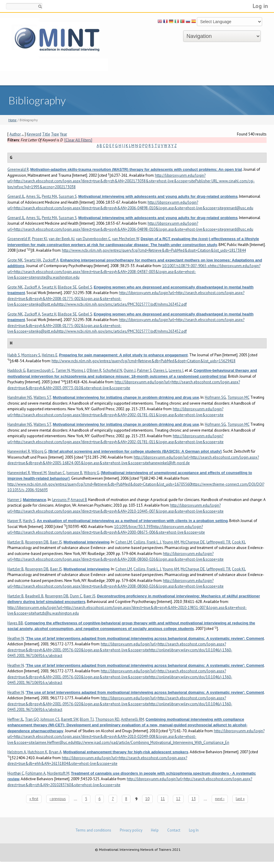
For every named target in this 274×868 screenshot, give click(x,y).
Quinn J (130, 370)
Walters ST (42, 397)
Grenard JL (16, 196)
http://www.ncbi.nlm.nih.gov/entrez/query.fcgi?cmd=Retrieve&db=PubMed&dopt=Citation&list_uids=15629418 (144, 361)
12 (178, 799)
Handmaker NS (20, 397)
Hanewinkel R (19, 451)
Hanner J (14, 500)
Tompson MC (238, 397)
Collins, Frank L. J (147, 542)
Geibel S (85, 287)
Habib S (14, 355)
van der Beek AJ (62, 239)
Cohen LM (124, 542)
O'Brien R (94, 370)
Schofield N (113, 370)
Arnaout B (79, 500)
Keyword (34, 134)
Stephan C (56, 473)
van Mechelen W (126, 239)
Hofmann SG (215, 397)
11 (163, 799)
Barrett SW (70, 719)
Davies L (160, 370)
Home (12, 120)
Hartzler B (16, 542)
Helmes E (50, 355)
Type (55, 134)
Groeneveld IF (19, 239)
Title (46, 134)
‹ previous (58, 799)
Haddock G (16, 370)
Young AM (171, 542)
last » (240, 799)
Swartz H (49, 287)
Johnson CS (50, 719)
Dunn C (76, 596)
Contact (174, 830)
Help (155, 830)
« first (34, 799)
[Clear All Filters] (78, 140)
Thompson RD (107, 719)
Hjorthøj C (16, 773)
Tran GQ (32, 719)
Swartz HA (33, 260)
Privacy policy (131, 830)
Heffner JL (15, 719)
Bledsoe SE (67, 287)
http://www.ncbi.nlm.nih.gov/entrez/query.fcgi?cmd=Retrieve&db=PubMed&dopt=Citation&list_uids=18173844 (154, 250)
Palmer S (144, 370)
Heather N (16, 638)
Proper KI (40, 239)
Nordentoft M (58, 773)
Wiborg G (39, 451)
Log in (260, 6)
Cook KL (239, 542)
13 (194, 799)
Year (63, 134)
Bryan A (55, 752)
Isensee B (74, 473)
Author (15, 134)
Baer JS (56, 542)
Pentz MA (50, 196)
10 (147, 799)
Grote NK (15, 260)
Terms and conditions (93, 830)
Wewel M (39, 473)
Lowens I (176, 370)
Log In (194, 830)
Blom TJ (87, 719)
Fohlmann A (36, 773)
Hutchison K (38, 752)
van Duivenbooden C (93, 239)
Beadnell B (34, 596)
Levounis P (61, 500)
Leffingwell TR (218, 542)
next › (220, 799)
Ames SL (33, 196)
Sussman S (68, 196)
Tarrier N (63, 370)
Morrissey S (31, 355)
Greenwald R (18, 169)
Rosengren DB (37, 542)
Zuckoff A (51, 260)
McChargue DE (193, 542)
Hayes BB (15, 623)
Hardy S (29, 521)
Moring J (78, 370)
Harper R (14, 521)
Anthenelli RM (133, 719)
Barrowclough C (40, 370)
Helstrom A (17, 752)
